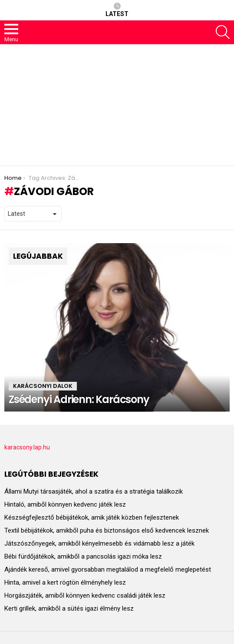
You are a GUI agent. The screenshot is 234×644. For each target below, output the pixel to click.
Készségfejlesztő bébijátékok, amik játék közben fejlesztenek (92, 517)
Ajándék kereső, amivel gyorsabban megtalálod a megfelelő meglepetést (108, 569)
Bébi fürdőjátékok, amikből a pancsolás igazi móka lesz (83, 556)
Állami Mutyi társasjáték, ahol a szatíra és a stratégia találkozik (94, 491)
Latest (117, 10)
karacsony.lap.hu (27, 447)
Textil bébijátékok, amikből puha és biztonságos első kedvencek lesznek (107, 530)
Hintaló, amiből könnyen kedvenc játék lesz (65, 504)
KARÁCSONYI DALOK (43, 386)
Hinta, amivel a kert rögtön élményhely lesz (65, 582)
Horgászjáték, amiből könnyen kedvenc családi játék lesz (85, 595)
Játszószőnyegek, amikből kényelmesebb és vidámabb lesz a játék (99, 543)
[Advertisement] (117, 105)
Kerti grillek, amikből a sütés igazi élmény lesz (69, 608)
